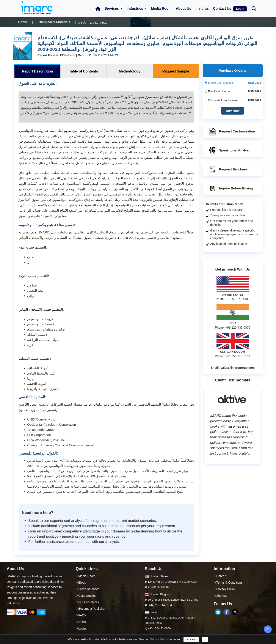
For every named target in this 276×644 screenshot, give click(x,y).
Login (240, 9)
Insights (202, 9)
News (81, 622)
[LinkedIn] (218, 612)
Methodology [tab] (130, 71)
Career (220, 576)
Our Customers (87, 602)
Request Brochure (228, 170)
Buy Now (233, 111)
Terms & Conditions (228, 583)
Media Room (161, 9)
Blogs (81, 583)
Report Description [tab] (38, 71)
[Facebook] (227, 612)
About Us (183, 9)
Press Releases (88, 589)
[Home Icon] (98, 9)
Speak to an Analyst (229, 151)
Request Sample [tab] (176, 71)
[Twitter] (235, 612)
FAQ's (81, 615)
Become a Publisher (90, 609)
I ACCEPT (191, 639)
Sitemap (220, 596)
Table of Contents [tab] (83, 71)
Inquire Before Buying (231, 189)
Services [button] (112, 9)
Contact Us (222, 9)
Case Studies (86, 596)
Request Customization (232, 132)
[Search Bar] (254, 8)
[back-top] (268, 629)
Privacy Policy (159, 639)
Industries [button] (135, 9)
